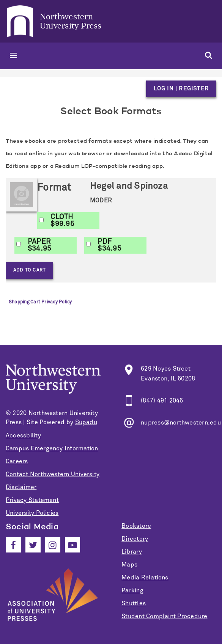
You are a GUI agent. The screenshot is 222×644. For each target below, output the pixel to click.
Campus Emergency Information (52, 448)
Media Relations (145, 578)
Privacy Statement (32, 500)
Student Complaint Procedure (164, 616)
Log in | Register (181, 89)
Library (132, 552)
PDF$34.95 (109, 245)
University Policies (32, 513)
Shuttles (134, 603)
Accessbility (23, 436)
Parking (132, 590)
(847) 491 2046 (162, 401)
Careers (17, 461)
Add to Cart (29, 270)
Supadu (86, 422)
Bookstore (136, 526)
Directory (135, 539)
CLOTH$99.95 (62, 221)
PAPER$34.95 (39, 245)
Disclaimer (21, 487)
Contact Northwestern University (53, 474)
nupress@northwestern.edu (181, 423)
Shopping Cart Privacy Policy (40, 302)
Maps (129, 565)
